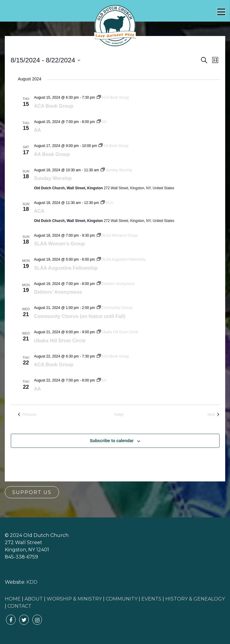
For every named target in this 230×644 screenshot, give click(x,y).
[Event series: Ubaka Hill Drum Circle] (118, 332)
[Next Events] (214, 415)
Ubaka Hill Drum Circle (60, 341)
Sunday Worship (53, 178)
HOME (13, 599)
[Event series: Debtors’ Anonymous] (116, 284)
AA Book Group (52, 154)
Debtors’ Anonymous (58, 292)
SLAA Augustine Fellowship (66, 268)
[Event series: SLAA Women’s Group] (117, 235)
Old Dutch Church (115, 26)
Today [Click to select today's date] (119, 415)
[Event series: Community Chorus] (115, 308)
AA (38, 130)
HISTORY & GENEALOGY (195, 599)
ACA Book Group (54, 106)
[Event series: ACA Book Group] (113, 97)
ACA (39, 211)
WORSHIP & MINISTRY (74, 599)
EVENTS (151, 599)
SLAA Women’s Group (60, 244)
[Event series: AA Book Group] (113, 146)
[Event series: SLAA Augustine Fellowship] (121, 259)
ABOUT (34, 599)
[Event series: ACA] (107, 203)
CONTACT (19, 606)
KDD (32, 582)
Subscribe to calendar (112, 441)
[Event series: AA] (102, 122)
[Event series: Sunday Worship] (116, 170)
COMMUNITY (122, 599)
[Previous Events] (27, 415)
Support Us (32, 492)
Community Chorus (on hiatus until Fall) (80, 316)
